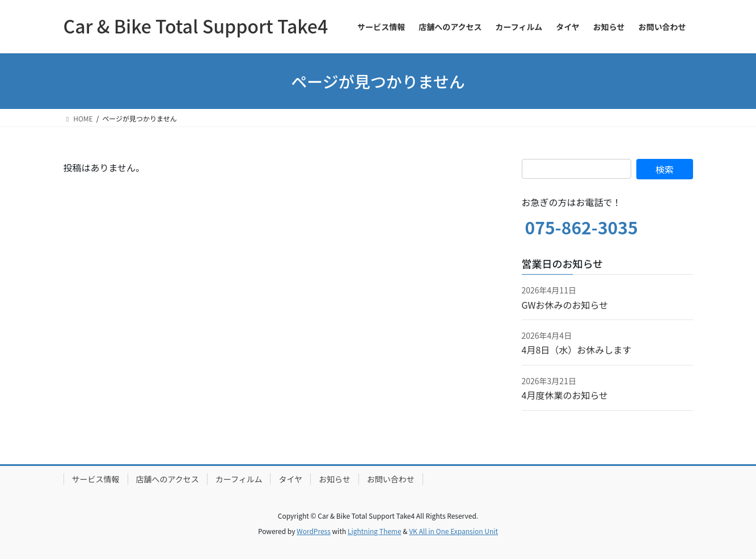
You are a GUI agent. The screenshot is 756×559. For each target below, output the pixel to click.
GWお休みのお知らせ (565, 305)
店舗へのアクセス (168, 479)
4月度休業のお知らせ (565, 395)
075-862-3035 (582, 227)
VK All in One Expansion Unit (453, 531)
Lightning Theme (375, 531)
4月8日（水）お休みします (577, 350)
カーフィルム (239, 479)
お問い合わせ (391, 479)
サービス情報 (96, 479)
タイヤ (290, 479)
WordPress (314, 531)
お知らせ (335, 479)
